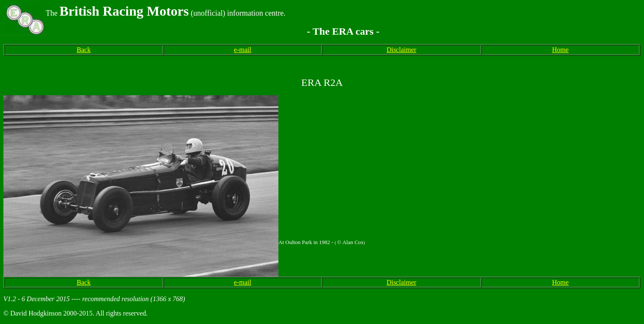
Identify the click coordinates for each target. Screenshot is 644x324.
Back (84, 50)
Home (560, 50)
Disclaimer (402, 50)
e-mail (243, 50)
